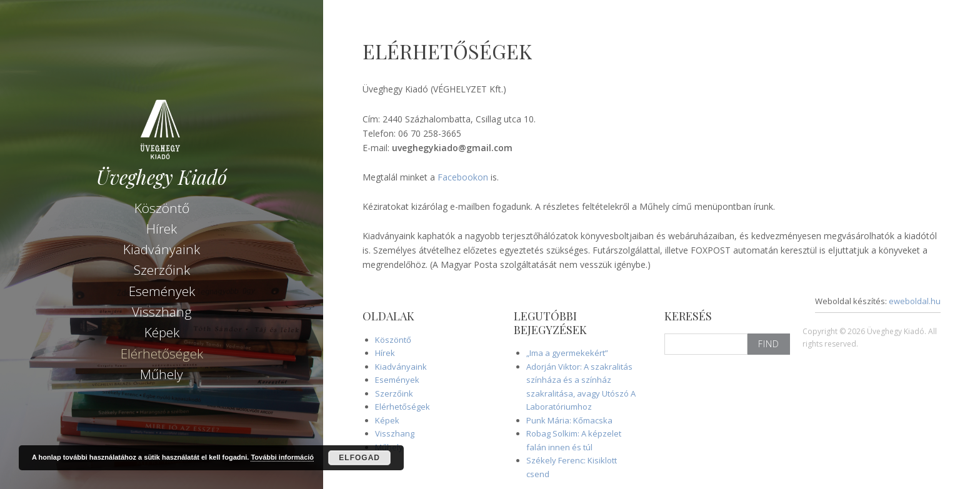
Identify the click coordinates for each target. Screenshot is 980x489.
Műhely (162, 374)
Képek (162, 332)
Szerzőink (162, 270)
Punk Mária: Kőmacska (569, 420)
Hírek (162, 229)
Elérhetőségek (162, 353)
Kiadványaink (162, 249)
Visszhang (162, 312)
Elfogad (359, 458)
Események (162, 291)
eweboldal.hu (915, 301)
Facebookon (463, 177)
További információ (282, 457)
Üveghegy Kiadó (162, 177)
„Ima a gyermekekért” (567, 353)
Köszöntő (162, 208)
